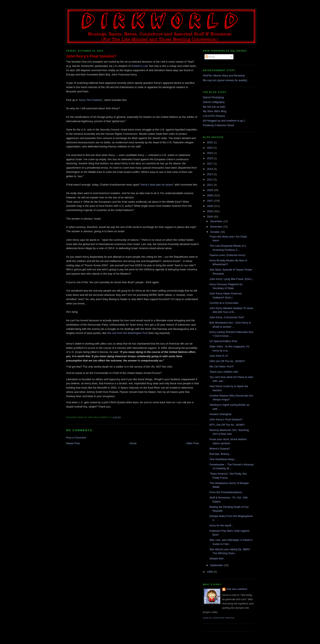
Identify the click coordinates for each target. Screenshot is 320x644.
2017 (210, 164)
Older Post (193, 443)
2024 (210, 148)
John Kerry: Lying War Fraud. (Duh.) (231, 279)
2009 (210, 190)
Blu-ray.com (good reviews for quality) (225, 80)
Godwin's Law (139, 66)
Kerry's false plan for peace (157, 185)
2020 (210, 158)
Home (133, 443)
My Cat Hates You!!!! (222, 366)
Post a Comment (76, 438)
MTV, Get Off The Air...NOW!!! (227, 425)
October (215, 232)
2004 (210, 217)
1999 (210, 572)
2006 (210, 206)
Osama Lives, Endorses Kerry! (227, 255)
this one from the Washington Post (127, 333)
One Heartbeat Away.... (223, 459)
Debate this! (216, 558)
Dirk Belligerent (237, 589)
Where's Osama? (220, 449)
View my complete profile (219, 618)
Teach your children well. (224, 372)
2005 (210, 211)
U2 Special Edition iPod (223, 341)
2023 (210, 153)
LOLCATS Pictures (214, 116)
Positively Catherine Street (218, 125)
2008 (210, 195)
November (217, 227)
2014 (210, 169)
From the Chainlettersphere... (227, 492)
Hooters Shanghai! (220, 414)
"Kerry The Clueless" (91, 100)
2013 (210, 174)
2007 (210, 201)
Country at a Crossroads (224, 303)
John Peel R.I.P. (219, 356)
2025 (210, 142)
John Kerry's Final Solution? (91, 56)
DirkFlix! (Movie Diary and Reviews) (224, 76)
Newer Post (73, 443)
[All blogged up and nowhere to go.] (224, 121)
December (217, 221)
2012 (210, 180)
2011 (210, 185)
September (217, 565)
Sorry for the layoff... (221, 525)
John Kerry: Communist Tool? (227, 317)
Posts (210, 57)
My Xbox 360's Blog (215, 111)
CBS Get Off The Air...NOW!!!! (227, 361)
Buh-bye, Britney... (220, 454)
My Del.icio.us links (214, 107)
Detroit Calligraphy (214, 102)
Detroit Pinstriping (213, 97)
